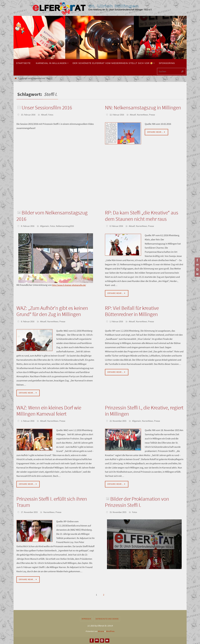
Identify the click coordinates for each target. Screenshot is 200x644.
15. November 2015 (119, 512)
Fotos (53, 115)
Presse (156, 115)
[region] (56, 258)
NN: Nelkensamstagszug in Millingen (143, 108)
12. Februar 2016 (118, 115)
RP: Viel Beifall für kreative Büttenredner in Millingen (132, 311)
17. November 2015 (30, 512)
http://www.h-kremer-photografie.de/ (71, 285)
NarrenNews (145, 115)
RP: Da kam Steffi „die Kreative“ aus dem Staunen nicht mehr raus (142, 216)
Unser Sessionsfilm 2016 (47, 108)
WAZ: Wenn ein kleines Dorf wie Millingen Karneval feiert (49, 411)
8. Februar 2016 (28, 226)
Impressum (86, 619)
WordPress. (110, 631)
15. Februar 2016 (29, 115)
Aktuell (46, 115)
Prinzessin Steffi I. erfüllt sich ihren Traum (52, 502)
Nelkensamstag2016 (69, 226)
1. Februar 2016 (117, 321)
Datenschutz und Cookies (107, 619)
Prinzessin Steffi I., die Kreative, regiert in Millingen (144, 411)
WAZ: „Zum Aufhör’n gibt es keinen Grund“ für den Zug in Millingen (52, 311)
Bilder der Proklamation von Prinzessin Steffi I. (137, 502)
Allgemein (47, 226)
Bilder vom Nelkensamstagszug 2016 (52, 216)
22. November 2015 (119, 421)
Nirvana (101, 631)
